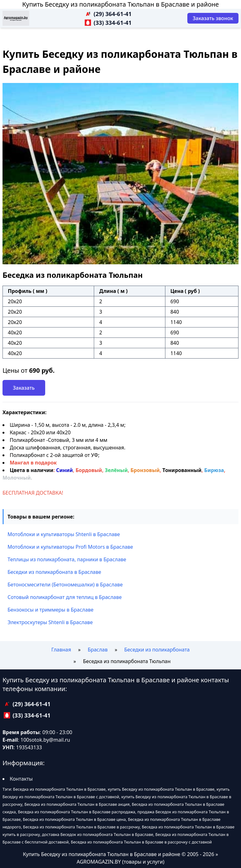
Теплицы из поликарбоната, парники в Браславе (67, 559)
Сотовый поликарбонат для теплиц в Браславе (65, 597)
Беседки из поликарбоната (157, 650)
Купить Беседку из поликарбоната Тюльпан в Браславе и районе (121, 4)
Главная (61, 650)
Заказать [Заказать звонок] (24, 388)
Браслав (98, 650)
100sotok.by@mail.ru (45, 740)
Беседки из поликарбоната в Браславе (54, 572)
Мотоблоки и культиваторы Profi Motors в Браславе (70, 547)
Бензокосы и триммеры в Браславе (51, 610)
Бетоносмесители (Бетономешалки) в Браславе (65, 585)
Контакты (21, 779)
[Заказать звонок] (213, 18)
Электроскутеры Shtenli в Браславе (50, 622)
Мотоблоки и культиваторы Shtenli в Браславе (64, 534)
